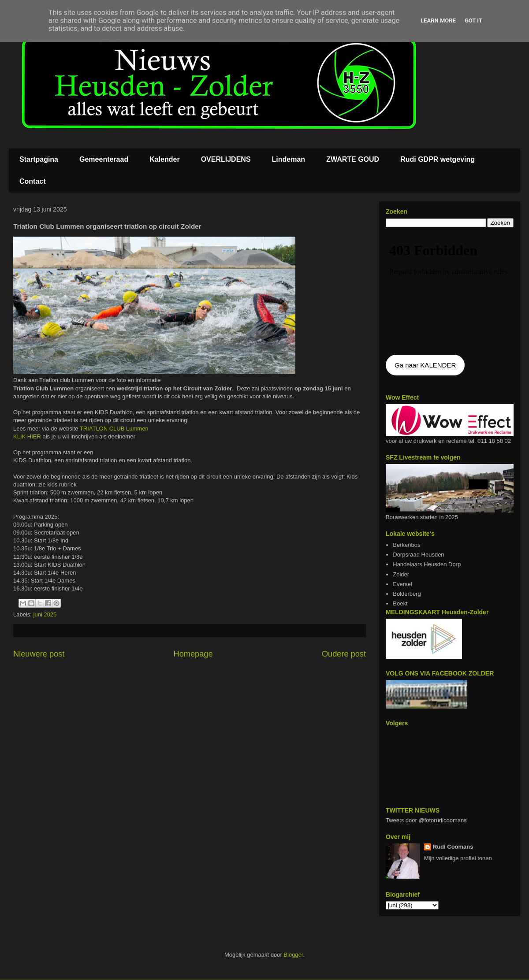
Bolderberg (407, 594)
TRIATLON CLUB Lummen (114, 429)
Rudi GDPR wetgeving (438, 159)
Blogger (293, 955)
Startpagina (39, 159)
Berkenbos (406, 545)
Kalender (164, 159)
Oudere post (344, 654)
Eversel (402, 584)
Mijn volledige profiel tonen (458, 858)
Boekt (400, 603)
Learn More (438, 20)
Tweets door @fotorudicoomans (426, 820)
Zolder (401, 574)
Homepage (193, 654)
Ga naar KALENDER (425, 365)
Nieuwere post (39, 654)
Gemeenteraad (104, 159)
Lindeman (289, 159)
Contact (33, 181)
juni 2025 (45, 614)
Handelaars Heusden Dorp (427, 564)
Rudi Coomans (453, 847)
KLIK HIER (28, 436)
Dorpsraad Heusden (418, 555)
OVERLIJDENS (226, 159)
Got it (473, 20)
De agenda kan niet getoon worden (450, 292)
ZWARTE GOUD (353, 159)
